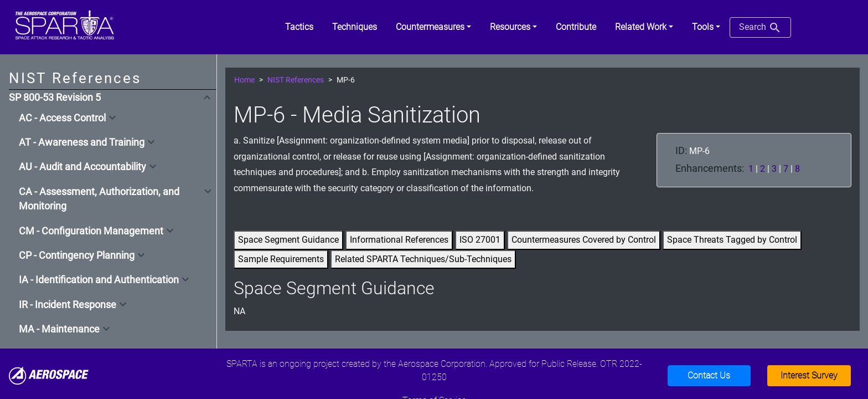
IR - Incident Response (68, 305)
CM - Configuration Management (91, 231)
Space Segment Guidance (288, 240)
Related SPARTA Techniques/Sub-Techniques (423, 259)
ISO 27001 (480, 240)
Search (760, 28)
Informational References (399, 240)
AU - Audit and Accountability (82, 167)
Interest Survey (809, 375)
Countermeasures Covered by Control (584, 240)
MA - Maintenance (59, 329)
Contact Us (709, 375)
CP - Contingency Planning (77, 255)
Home (244, 80)
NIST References (296, 80)
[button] (433, 27)
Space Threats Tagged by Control (732, 240)
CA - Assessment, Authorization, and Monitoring (99, 199)
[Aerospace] (49, 375)
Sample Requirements (281, 259)
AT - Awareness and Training (82, 142)
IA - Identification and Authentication (99, 280)
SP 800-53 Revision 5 (55, 98)
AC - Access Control (62, 118)
